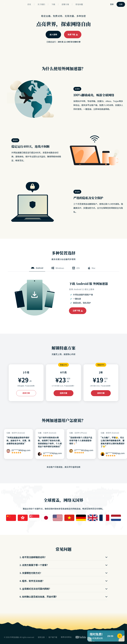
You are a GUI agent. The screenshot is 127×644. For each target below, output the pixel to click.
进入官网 (53, 34)
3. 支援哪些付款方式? (63, 573)
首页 (29, 4)
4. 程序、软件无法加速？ (63, 581)
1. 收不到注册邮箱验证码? (63, 557)
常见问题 (79, 4)
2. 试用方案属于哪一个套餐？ (63, 565)
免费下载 (73, 34)
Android (37, 268)
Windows (58, 268)
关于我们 (41, 4)
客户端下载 (53, 637)
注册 (121, 4)
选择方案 (26, 393)
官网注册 (41, 637)
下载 (53, 4)
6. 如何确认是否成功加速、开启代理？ (63, 597)
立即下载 (78, 311)
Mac (92, 268)
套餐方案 (65, 4)
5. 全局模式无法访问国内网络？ (63, 589)
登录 (112, 4)
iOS (76, 268)
